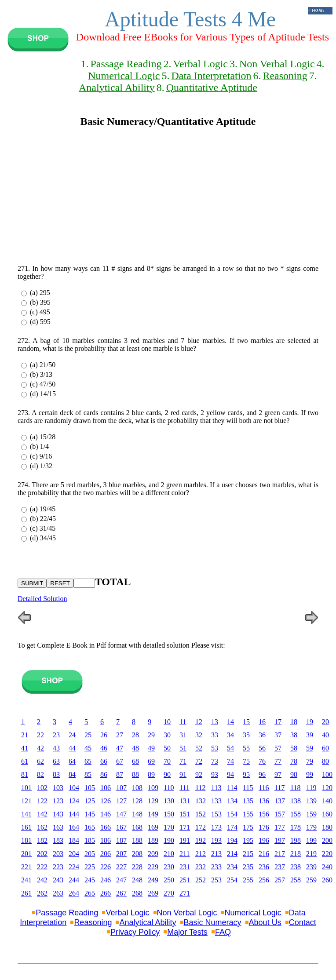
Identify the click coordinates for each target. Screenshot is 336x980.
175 (248, 827)
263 (58, 893)
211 (184, 854)
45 (88, 748)
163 (58, 827)
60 (325, 748)
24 (72, 735)
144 (74, 814)
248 (137, 880)
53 (215, 748)
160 (327, 814)
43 (56, 748)
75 (246, 761)
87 (120, 774)
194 (232, 840)
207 (121, 854)
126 (106, 801)
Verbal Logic (127, 913)
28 (135, 735)
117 (279, 788)
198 (296, 840)
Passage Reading (67, 913)
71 (183, 761)
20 (325, 722)
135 (248, 801)
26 (104, 735)
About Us (265, 922)
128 (137, 801)
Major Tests (187, 932)
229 (153, 867)
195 (248, 840)
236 (264, 867)
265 (90, 893)
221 (26, 867)
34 (230, 735)
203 (58, 854)
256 (264, 880)
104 (74, 788)
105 (90, 788)
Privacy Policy (135, 932)
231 (185, 867)
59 (310, 748)
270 (169, 893)
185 (90, 840)
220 (327, 854)
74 (230, 761)
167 (121, 827)
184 (74, 840)
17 (278, 722)
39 (310, 735)
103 (58, 788)
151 (185, 814)
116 (264, 788)
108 (137, 788)
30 (167, 735)
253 (216, 880)
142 (42, 814)
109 (153, 788)
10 (167, 722)
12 (199, 722)
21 (25, 735)
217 (280, 854)
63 (56, 761)
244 (74, 880)
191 (185, 840)
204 (74, 854)
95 (246, 774)
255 (248, 880)
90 (167, 774)
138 (296, 801)
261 (26, 893)
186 (106, 840)
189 (153, 840)
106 (106, 788)
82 (40, 774)
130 (169, 801)
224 (74, 867)
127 (121, 801)
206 (106, 854)
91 (183, 774)
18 (294, 722)
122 (42, 801)
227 (121, 867)
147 (121, 814)
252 (201, 880)
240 (327, 867)
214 (232, 854)
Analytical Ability (148, 922)
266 (106, 893)
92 (199, 774)
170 (169, 827)
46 (104, 748)
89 (151, 774)
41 (25, 748)
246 (106, 880)
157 (280, 814)
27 (120, 735)
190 (169, 840)
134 (232, 801)
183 (58, 840)
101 (26, 788)
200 (327, 840)
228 (137, 867)
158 (296, 814)
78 (294, 761)
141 (26, 814)
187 (121, 840)
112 (200, 788)
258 (296, 880)
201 (26, 854)
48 (135, 748)
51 (183, 748)
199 (311, 840)
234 (232, 867)
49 (151, 748)
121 (26, 801)
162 (42, 827)
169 (153, 827)
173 (216, 827)
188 (137, 840)
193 (216, 840)
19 (310, 722)
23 (56, 735)
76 (262, 761)
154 (232, 814)
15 (246, 722)
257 (280, 880)
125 (90, 801)
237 (280, 867)
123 (58, 801)
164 (74, 827)
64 (72, 761)
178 (296, 827)
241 (26, 880)
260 (327, 880)
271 (185, 893)
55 (246, 748)
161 (26, 827)
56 (262, 748)
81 (25, 774)
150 (169, 814)
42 (40, 748)
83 (56, 774)
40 (325, 735)
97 (278, 774)
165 (90, 827)
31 (183, 735)
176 (264, 827)
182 (42, 840)
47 (120, 748)
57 (278, 748)
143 (58, 814)
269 (153, 893)
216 (264, 854)
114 (232, 788)
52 (199, 748)
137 (280, 801)
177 (280, 827)
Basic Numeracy (213, 922)
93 (215, 774)
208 (137, 854)
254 (232, 880)
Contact (303, 922)
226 (106, 867)
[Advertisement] (168, 196)
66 (104, 761)
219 (311, 854)
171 (185, 827)
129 (153, 801)
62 (40, 761)
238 (296, 867)
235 (248, 867)
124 (74, 801)
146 (106, 814)
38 (294, 735)
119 (311, 788)
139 (311, 801)
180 (327, 827)
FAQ (223, 932)
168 (137, 827)
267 (121, 893)
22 (40, 735)
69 (151, 761)
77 (278, 761)
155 (248, 814)
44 (72, 748)
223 (58, 867)
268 (137, 893)
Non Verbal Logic (187, 913)
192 (201, 840)
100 (327, 774)
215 (248, 854)
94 (230, 774)
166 (106, 827)
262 (42, 893)
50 (167, 748)
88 (135, 774)
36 (262, 735)
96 (262, 774)
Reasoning (93, 922)
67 (120, 761)
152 (201, 814)
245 (90, 880)
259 (311, 880)
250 (169, 880)
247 (121, 880)
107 (121, 788)
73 (215, 761)
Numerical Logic (253, 913)
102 (42, 788)
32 (199, 735)
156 (264, 814)
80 (325, 761)
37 (278, 735)
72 (199, 761)
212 (201, 854)
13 (215, 722)
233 (216, 867)
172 (201, 827)
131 (185, 801)
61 (25, 761)
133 (216, 801)
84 (72, 774)
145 (90, 814)
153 (216, 814)
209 (153, 854)
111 (184, 788)
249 (153, 880)
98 (294, 774)
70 (167, 761)
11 (183, 722)
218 (296, 854)
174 (232, 827)
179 (311, 827)
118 (295, 788)
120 (327, 788)
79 (310, 761)
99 (310, 774)
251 (185, 880)
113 (216, 788)
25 (88, 735)
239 (311, 867)
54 (230, 748)
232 (201, 867)
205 (90, 854)
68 (135, 761)
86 (104, 774)
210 (169, 854)
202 (42, 854)
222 (42, 867)
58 (294, 748)
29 (151, 735)
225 (90, 867)
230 (169, 867)
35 (246, 735)
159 (311, 814)
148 (137, 814)
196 (264, 840)
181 (26, 840)
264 (74, 893)
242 (42, 880)
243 (58, 880)
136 (264, 801)
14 (230, 722)
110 (169, 788)
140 (327, 801)
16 (262, 722)
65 (88, 761)
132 (201, 801)
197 (280, 840)
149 (153, 814)
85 (88, 774)
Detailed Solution (42, 599)
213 (216, 854)
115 (248, 788)
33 (215, 735)
